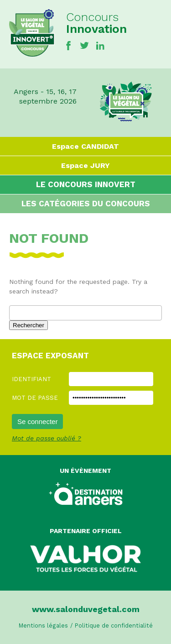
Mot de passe (35, 398)
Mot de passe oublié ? (47, 438)
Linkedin (100, 46)
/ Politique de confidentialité (111, 626)
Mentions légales (43, 626)
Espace (85, 146)
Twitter (84, 46)
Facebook (68, 46)
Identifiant (31, 379)
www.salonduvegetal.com (86, 609)
